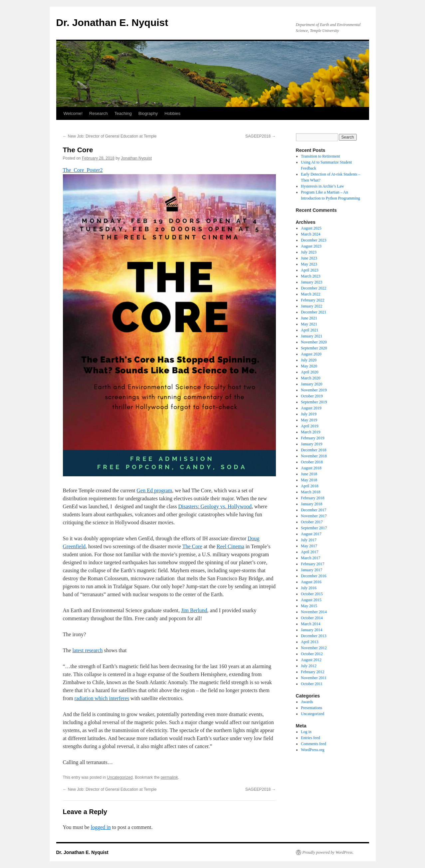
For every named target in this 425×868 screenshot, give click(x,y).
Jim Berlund (194, 610)
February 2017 (313, 564)
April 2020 (310, 372)
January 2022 (312, 306)
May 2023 (309, 264)
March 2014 (311, 624)
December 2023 (314, 240)
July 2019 (309, 414)
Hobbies (172, 113)
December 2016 (314, 576)
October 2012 (312, 654)
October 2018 (312, 462)
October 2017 (312, 522)
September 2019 (314, 402)
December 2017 (314, 510)
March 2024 (311, 234)
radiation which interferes (102, 698)
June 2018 (309, 474)
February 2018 (313, 498)
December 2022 (314, 288)
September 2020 (314, 348)
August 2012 (311, 660)
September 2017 (314, 528)
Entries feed (311, 738)
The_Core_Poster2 (83, 170)
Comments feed (314, 744)
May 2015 (309, 606)
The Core (192, 546)
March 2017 (311, 558)
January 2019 (312, 444)
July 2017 (309, 540)
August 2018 (311, 468)
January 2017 (312, 570)
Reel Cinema (230, 546)
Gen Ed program (155, 490)
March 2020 (311, 378)
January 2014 (312, 630)
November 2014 (314, 612)
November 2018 (314, 456)
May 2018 (309, 480)
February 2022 (313, 300)
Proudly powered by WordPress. (328, 852)
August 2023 (311, 246)
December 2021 (314, 312)
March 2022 (311, 294)
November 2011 (314, 678)
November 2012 (314, 648)
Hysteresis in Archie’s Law (322, 186)
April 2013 (310, 642)
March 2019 (311, 432)
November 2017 (314, 516)
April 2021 (310, 330)
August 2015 (311, 600)
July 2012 (309, 666)
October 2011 (312, 684)
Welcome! (73, 113)
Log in (306, 732)
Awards (307, 702)
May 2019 (309, 420)
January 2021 (312, 336)
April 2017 (310, 552)
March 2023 (311, 276)
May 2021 (309, 324)
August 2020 (311, 354)
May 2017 (309, 546)
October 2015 (312, 594)
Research (99, 113)
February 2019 (313, 438)
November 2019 (314, 390)
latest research (87, 650)
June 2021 (309, 318)
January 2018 (312, 504)
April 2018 (310, 486)
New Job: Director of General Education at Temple (110, 136)
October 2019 (312, 396)
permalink (169, 777)
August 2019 (311, 408)
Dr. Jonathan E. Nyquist (112, 22)
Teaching (123, 113)
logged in (101, 827)
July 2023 (309, 252)
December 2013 (314, 636)
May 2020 (309, 366)
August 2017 (311, 534)
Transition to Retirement (320, 156)
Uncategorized (120, 777)
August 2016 (311, 582)
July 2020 (309, 360)
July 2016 (309, 588)
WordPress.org (313, 750)
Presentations (312, 708)
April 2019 (310, 426)
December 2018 (314, 450)
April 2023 (310, 270)
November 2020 (314, 342)
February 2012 (313, 672)
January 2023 (312, 282)
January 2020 (312, 384)
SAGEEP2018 (260, 136)
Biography (148, 113)
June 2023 (309, 258)
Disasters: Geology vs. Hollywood (215, 506)
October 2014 (312, 618)
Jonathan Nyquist (136, 158)
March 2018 (311, 492)
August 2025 (311, 228)
